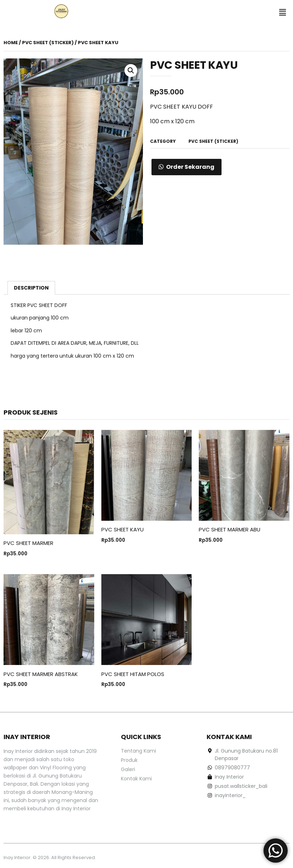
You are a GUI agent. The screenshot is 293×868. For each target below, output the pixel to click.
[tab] (31, 288)
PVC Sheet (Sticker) (48, 43)
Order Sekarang (190, 167)
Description (31, 288)
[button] (282, 12)
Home (11, 43)
